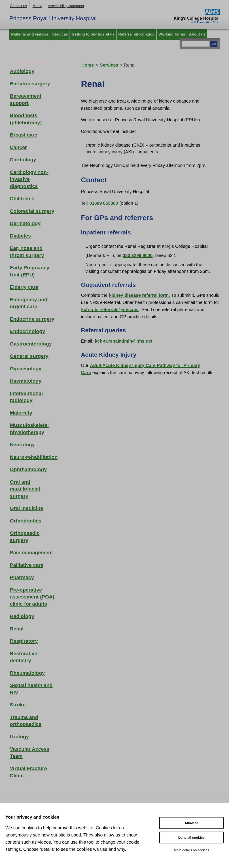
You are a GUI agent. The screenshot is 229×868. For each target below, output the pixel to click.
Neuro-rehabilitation (34, 457)
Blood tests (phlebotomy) (26, 119)
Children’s (22, 199)
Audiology (22, 71)
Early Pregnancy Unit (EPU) (30, 271)
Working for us (172, 34)
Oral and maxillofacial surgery (25, 489)
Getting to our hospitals (93, 34)
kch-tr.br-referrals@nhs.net (110, 310)
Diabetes (20, 236)
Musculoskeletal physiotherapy (29, 429)
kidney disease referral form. (140, 295)
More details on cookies (191, 850)
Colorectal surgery (32, 211)
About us (197, 34)
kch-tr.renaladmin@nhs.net (124, 341)
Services (60, 34)
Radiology (22, 616)
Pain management (31, 553)
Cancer (18, 147)
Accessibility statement (66, 6)
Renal (17, 629)
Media (37, 6)
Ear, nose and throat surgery (27, 252)
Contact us (18, 6)
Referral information (136, 34)
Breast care (24, 135)
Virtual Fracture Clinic (28, 772)
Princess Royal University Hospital (53, 18)
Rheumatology (27, 673)
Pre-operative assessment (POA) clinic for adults (32, 597)
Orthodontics (26, 521)
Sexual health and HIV (31, 689)
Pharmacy (22, 577)
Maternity (21, 413)
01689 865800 (104, 203)
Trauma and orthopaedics (26, 721)
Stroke (18, 705)
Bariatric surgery (30, 84)
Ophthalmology (28, 469)
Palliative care (27, 565)
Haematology (26, 381)
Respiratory (24, 641)
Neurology (22, 445)
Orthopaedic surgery (25, 537)
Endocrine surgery (32, 319)
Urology (19, 737)
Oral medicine (27, 508)
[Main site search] (196, 44)
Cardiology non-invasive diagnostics (29, 179)
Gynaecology (26, 369)
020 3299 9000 (138, 255)
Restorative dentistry (24, 657)
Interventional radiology (26, 397)
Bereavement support (26, 100)
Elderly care (24, 287)
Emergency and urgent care (29, 303)
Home (88, 65)
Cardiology (23, 160)
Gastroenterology (31, 344)
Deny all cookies (191, 837)
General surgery (29, 356)
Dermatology (25, 223)
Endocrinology (28, 331)
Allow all (192, 823)
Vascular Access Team (30, 753)
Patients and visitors (30, 34)
